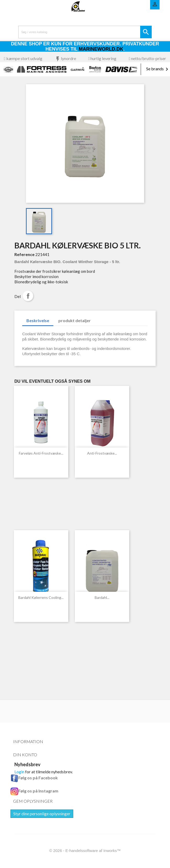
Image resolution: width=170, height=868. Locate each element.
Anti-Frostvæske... (102, 453)
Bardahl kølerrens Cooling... (41, 597)
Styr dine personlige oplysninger (42, 814)
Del (28, 296)
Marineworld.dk (101, 49)
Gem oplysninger (33, 801)
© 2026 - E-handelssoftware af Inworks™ (85, 851)
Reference (24, 254)
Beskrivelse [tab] (38, 320)
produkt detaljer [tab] (75, 320)
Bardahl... (102, 597)
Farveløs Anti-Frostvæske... (41, 453)
